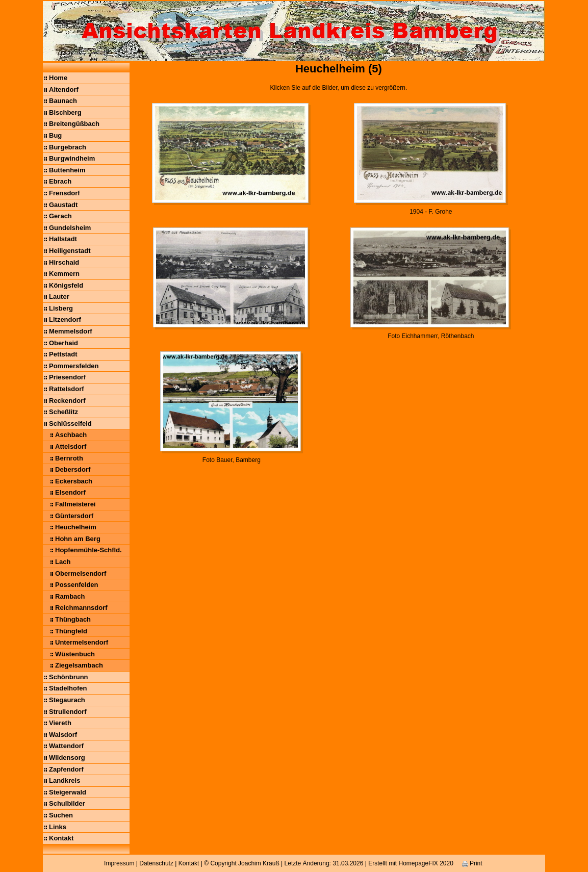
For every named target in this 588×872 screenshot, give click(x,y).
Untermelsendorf (82, 642)
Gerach (60, 216)
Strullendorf (68, 712)
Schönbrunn (69, 677)
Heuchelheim (76, 527)
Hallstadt (63, 239)
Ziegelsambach (79, 665)
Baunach (63, 101)
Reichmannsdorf (81, 608)
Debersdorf (73, 469)
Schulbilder (67, 803)
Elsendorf (70, 492)
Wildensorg (67, 758)
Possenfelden (77, 585)
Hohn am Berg (78, 539)
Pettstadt (63, 354)
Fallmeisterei (75, 504)
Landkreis (65, 780)
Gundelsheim (70, 228)
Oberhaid (63, 343)
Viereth (60, 723)
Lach (63, 562)
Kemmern (64, 274)
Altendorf (64, 89)
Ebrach (60, 181)
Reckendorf (67, 401)
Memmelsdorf (71, 331)
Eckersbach (74, 481)
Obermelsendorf (81, 573)
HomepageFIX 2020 (426, 863)
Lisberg (61, 308)
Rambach (70, 596)
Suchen (61, 815)
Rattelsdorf (67, 389)
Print (472, 863)
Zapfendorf (66, 769)
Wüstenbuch (75, 654)
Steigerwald (68, 792)
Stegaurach (67, 700)
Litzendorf (65, 319)
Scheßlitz (63, 412)
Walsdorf (63, 735)
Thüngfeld (71, 631)
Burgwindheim (72, 158)
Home (58, 78)
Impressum (119, 863)
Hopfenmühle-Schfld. (88, 550)
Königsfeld (66, 285)
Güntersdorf (74, 516)
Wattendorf (66, 746)
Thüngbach (73, 619)
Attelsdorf (71, 446)
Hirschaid (64, 262)
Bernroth (69, 458)
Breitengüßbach (74, 124)
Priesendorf (67, 377)
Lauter (59, 297)
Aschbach (71, 435)
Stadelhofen (68, 688)
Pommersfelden (74, 366)
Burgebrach (68, 147)
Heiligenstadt (70, 251)
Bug (55, 135)
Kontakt (61, 838)
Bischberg (65, 112)
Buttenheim (67, 170)
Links (58, 827)
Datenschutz (156, 863)
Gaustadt (63, 205)
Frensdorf (65, 193)
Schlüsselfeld (70, 424)
